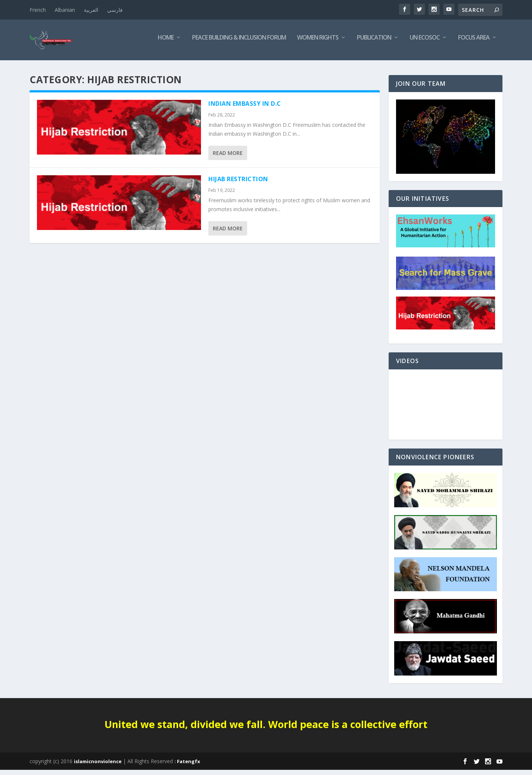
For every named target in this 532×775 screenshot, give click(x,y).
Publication (374, 43)
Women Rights (318, 43)
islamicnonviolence (98, 766)
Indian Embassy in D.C (245, 109)
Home (166, 43)
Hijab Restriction (238, 184)
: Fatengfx (187, 766)
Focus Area (474, 43)
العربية (91, 10)
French (38, 10)
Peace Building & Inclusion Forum (239, 43)
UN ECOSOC (425, 43)
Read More (228, 158)
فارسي (115, 10)
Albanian (65, 10)
